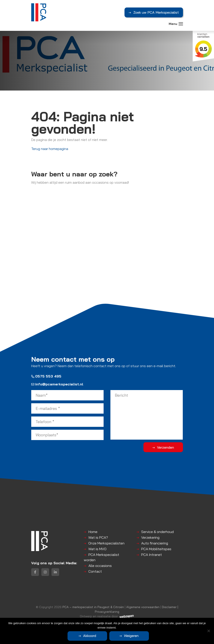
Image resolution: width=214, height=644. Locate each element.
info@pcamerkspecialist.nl (57, 384)
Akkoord (90, 636)
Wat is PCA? (98, 537)
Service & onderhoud (157, 532)
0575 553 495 (46, 376)
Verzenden (166, 447)
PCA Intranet (152, 555)
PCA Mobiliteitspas (156, 549)
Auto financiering (155, 543)
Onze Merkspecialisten (106, 543)
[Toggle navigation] (181, 24)
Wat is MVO (97, 549)
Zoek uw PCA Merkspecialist (156, 12)
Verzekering (150, 537)
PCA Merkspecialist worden (102, 557)
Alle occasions (100, 566)
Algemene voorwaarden (143, 607)
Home (93, 532)
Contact (95, 571)
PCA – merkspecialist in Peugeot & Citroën (93, 607)
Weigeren (131, 636)
